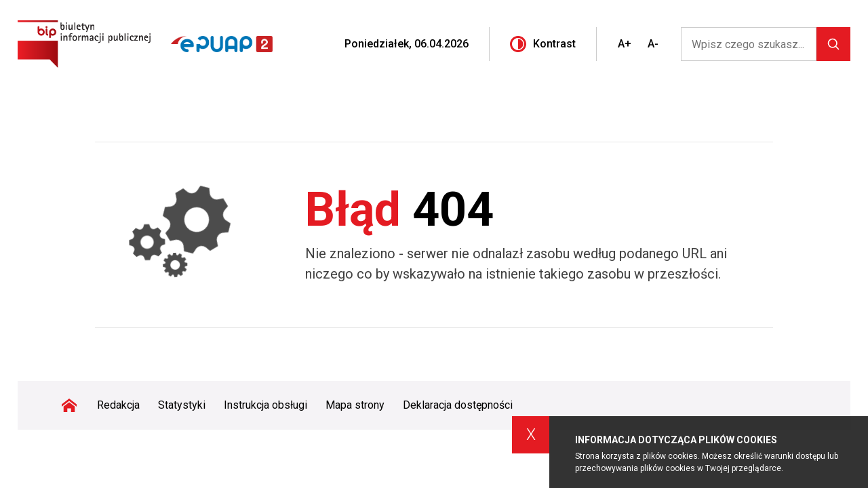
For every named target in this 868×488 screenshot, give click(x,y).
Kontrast (543, 44)
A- (653, 44)
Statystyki (182, 405)
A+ (625, 44)
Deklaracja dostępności (458, 405)
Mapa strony (355, 405)
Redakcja (118, 405)
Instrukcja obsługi (265, 405)
